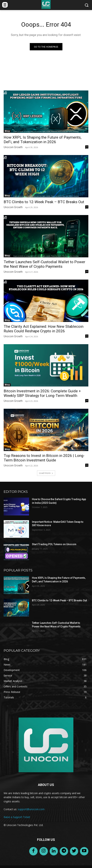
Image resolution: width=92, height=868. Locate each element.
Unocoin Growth (13, 147)
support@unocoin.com (31, 809)
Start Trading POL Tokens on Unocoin (54, 544)
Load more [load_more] (46, 473)
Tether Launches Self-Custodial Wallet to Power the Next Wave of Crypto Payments (44, 264)
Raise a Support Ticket (17, 817)
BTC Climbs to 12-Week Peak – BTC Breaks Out (44, 202)
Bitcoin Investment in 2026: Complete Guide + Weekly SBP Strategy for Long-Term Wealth (42, 393)
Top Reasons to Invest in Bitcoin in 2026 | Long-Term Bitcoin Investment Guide (44, 458)
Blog (7, 131)
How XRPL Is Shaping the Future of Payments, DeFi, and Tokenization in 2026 (43, 140)
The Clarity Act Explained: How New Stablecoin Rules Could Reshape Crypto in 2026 (44, 329)
